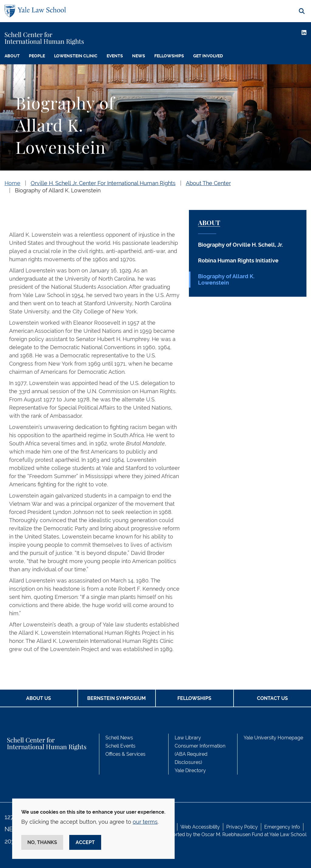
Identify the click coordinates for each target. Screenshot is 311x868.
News (139, 56)
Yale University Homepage (273, 738)
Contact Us (272, 698)
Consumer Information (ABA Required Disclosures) (200, 754)
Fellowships (169, 56)
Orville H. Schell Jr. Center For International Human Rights (103, 183)
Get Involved (208, 56)
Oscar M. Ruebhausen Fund (232, 834)
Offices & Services (125, 754)
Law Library (188, 738)
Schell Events (120, 746)
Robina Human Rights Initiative (238, 260)
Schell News (119, 738)
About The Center (208, 183)
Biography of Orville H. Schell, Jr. (241, 245)
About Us (39, 698)
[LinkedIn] (304, 32)
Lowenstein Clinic (76, 56)
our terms (145, 822)
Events (115, 56)
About (12, 56)
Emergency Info (282, 827)
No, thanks (42, 842)
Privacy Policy (242, 827)
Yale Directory (190, 770)
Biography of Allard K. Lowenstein (58, 190)
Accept (85, 842)
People (37, 56)
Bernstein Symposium (116, 698)
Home (12, 183)
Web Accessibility (200, 827)
